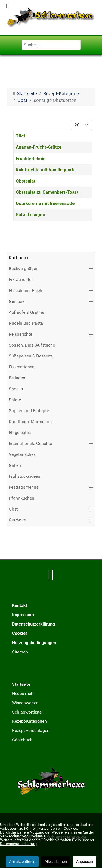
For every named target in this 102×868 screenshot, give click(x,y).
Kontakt (20, 605)
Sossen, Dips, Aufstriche (32, 345)
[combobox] (51, 45)
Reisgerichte (20, 334)
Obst (13, 509)
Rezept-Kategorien (29, 721)
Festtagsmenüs (24, 487)
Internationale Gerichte (30, 443)
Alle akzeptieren (22, 861)
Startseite (21, 684)
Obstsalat (26, 181)
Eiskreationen (22, 367)
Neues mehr (23, 693)
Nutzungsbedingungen (34, 643)
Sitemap (20, 652)
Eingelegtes (20, 432)
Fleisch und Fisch (25, 290)
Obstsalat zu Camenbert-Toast (47, 192)
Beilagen (17, 378)
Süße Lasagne (30, 215)
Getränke (17, 520)
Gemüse (17, 301)
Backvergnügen (24, 269)
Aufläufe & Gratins (26, 312)
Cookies (20, 633)
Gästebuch (22, 740)
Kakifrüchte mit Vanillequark (45, 170)
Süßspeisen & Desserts (31, 356)
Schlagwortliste (27, 712)
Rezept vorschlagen (31, 730)
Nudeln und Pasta (26, 323)
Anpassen (85, 861)
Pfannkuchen (21, 498)
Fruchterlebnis (31, 159)
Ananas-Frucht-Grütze (39, 147)
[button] (91, 269)
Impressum (23, 615)
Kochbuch (18, 258)
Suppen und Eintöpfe (29, 411)
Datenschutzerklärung (33, 624)
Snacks (16, 389)
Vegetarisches (22, 454)
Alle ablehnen (56, 861)
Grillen (15, 465)
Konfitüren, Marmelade (31, 422)
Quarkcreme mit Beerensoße (45, 203)
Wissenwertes (25, 703)
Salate (15, 400)
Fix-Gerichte (20, 279)
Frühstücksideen (24, 476)
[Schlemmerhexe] (51, 17)
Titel (20, 136)
